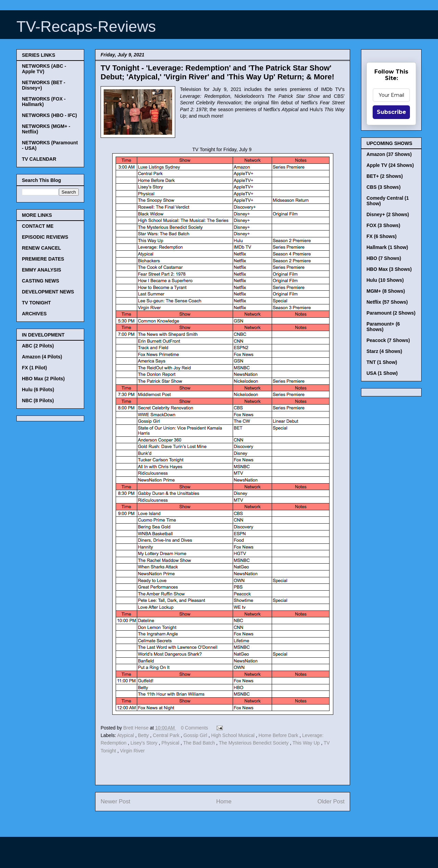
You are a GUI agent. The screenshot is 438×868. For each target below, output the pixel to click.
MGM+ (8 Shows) (386, 291)
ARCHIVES (34, 314)
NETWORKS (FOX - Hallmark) (44, 102)
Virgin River (132, 751)
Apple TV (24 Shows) (390, 165)
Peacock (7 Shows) (388, 340)
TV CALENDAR (39, 159)
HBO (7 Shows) (384, 258)
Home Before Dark (279, 735)
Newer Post (115, 801)
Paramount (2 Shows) (391, 313)
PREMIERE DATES (43, 259)
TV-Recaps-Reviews (86, 27)
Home (224, 801)
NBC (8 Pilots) (38, 400)
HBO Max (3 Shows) (389, 269)
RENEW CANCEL (41, 248)
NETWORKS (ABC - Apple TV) (44, 69)
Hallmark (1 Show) (387, 247)
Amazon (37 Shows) (389, 154)
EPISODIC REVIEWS (45, 237)
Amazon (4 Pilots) (42, 357)
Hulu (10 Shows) (385, 280)
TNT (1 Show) (382, 362)
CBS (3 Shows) (384, 187)
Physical (171, 743)
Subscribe (391, 112)
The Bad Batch (200, 743)
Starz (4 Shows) (384, 351)
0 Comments (195, 728)
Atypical (126, 735)
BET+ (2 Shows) (385, 176)
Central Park (167, 735)
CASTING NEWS (41, 281)
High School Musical (234, 735)
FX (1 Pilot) (34, 368)
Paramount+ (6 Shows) (383, 327)
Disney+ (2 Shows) (388, 214)
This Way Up (307, 743)
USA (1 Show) (382, 373)
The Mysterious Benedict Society (254, 743)
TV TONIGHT (36, 303)
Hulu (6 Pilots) (38, 390)
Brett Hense (137, 728)
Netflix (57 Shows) (387, 302)
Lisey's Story (145, 743)
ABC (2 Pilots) (38, 346)
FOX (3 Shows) (383, 225)
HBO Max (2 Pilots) (43, 379)
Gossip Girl (196, 735)
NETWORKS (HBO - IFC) (49, 115)
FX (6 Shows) (382, 236)
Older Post (331, 801)
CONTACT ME (38, 226)
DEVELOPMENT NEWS (48, 292)
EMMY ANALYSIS (42, 270)
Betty (144, 735)
